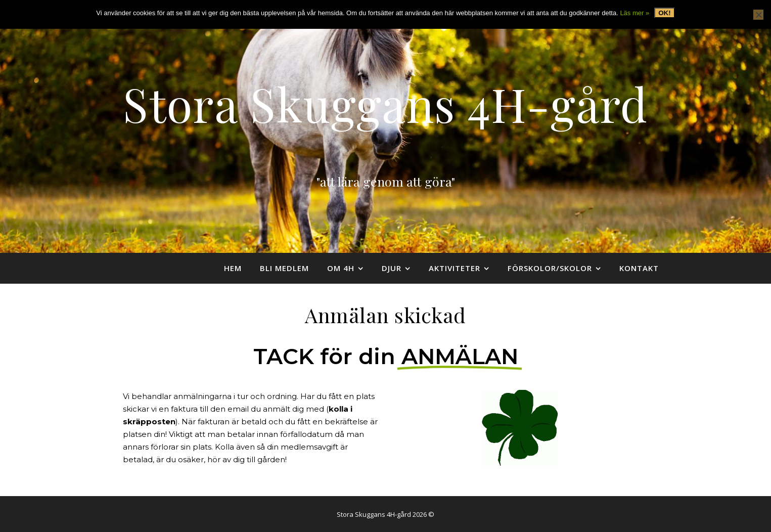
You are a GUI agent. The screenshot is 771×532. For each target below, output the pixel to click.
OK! (664, 13)
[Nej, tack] (758, 15)
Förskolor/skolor (550, 268)
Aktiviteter (455, 268)
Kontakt (639, 268)
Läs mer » (634, 13)
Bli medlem (284, 268)
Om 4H (341, 268)
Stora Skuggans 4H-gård (385, 103)
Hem (233, 268)
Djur (392, 268)
